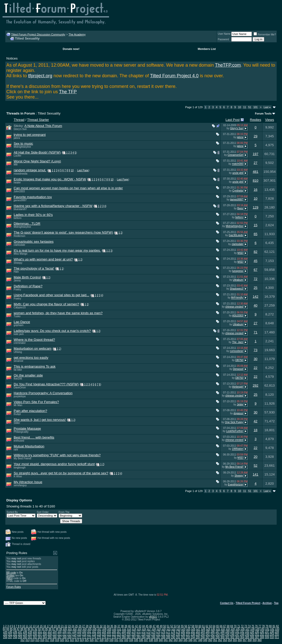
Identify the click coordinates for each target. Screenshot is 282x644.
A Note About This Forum (43, 126)
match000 (238, 164)
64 (214, 626)
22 (255, 368)
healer (17, 183)
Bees (240, 208)
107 (100, 629)
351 (215, 640)
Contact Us (227, 603)
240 (203, 634)
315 (37, 640)
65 (255, 234)
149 (30, 632)
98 (57, 629)
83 (4, 629)
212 (65, 634)
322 (72, 640)
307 (257, 637)
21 (62, 626)
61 (204, 626)
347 (195, 640)
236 (183, 634)
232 (163, 634)
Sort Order (43, 512)
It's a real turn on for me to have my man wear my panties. (57, 250)
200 (5, 634)
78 (263, 626)
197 (255, 154)
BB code (11, 573)
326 (92, 640)
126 (193, 629)
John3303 (19, 191)
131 (218, 629)
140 (262, 629)
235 (178, 634)
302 (232, 637)
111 (119, 629)
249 (247, 634)
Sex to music (23, 144)
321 (67, 640)
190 (232, 632)
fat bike (18, 370)
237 (188, 634)
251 (257, 634)
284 (143, 637)
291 (178, 637)
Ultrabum (238, 280)
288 (163, 637)
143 (277, 629)
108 (104, 629)
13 (34, 626)
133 (228, 629)
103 (80, 629)
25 (255, 288)
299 (217, 637)
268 (65, 637)
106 (94, 629)
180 (183, 632)
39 (126, 626)
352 (220, 640)
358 (250, 640)
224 (124, 634)
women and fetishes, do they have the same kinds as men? (58, 313)
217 (89, 634)
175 (158, 632)
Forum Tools (263, 113)
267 (59, 637)
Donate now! (71, 49)
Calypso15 (20, 307)
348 (200, 640)
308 (262, 637)
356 (240, 640)
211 (59, 634)
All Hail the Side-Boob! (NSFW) (37, 152)
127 (198, 629)
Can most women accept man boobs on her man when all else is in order (68, 188)
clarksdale (19, 245)
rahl (16, 450)
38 (122, 626)
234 (173, 634)
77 (260, 626)
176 (163, 632)
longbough (20, 468)
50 (165, 626)
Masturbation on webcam (33, 348)
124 (183, 629)
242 (213, 634)
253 (267, 634)
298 (213, 637)
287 (158, 637)
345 (186, 640)
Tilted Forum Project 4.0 (174, 76)
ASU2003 (238, 316)
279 (119, 637)
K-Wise (18, 476)
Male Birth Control (27, 277)
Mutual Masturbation (29, 446)
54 (179, 626)
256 (5, 637)
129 (255, 207)
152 (45, 632)
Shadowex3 (236, 289)
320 (62, 640)
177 (168, 632)
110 (114, 629)
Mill (16, 165)
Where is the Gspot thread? (34, 340)
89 (25, 629)
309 (267, 637)
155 (59, 632)
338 (151, 640)
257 (10, 637)
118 (154, 629)
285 (148, 637)
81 (274, 626)
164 (104, 632)
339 (156, 640)
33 (105, 626)
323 (77, 640)
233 (168, 634)
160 (84, 632)
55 (182, 626)
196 (262, 632)
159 (79, 632)
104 (85, 629)
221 (109, 634)
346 (190, 640)
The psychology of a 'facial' (34, 268)
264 (45, 637)
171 (139, 632)
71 (255, 332)
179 (178, 632)
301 (227, 637)
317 (47, 640)
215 (79, 634)
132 (223, 629)
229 (148, 634)
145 (10, 632)
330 (111, 640)
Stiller (17, 423)
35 (112, 626)
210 (55, 634)
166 (114, 632)
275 (99, 637)
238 (193, 634)
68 (228, 626)
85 (11, 629)
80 (270, 626)
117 (149, 629)
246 (232, 634)
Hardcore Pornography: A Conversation (43, 393)
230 (153, 634)
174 (153, 632)
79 (267, 626)
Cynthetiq (238, 191)
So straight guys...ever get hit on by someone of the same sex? (61, 473)
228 (143, 634)
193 (247, 632)
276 (104, 637)
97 (54, 629)
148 (25, 632)
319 (57, 640)
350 (210, 640)
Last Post (233, 120)
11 (245, 107)
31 (98, 626)
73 (255, 350)
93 (39, 629)
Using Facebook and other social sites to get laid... (51, 295)
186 (213, 632)
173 (148, 632)
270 (74, 637)
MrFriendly (237, 298)
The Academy (77, 34)
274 (94, 637)
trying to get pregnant (30, 135)
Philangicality (21, 432)
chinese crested (234, 307)
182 (193, 632)
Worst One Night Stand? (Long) (37, 161)
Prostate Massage (27, 429)
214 (74, 634)
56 (186, 626)
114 (134, 629)
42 (255, 421)
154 (55, 632)
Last (267, 107)
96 (50, 629)
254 (272, 634)
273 (89, 637)
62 (207, 626)
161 (89, 632)
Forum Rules (14, 587)
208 (45, 634)
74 (249, 626)
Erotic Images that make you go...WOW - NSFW (50, 179)
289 (168, 637)
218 (94, 634)
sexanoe (19, 361)
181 (188, 632)
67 (255, 270)
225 (129, 634)
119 (159, 629)
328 (102, 640)
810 (255, 181)
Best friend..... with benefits (34, 437)
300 (223, 637)
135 (238, 629)
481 (255, 172)
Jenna (17, 281)
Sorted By (12, 512)
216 (84, 634)
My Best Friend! (23, 458)
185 (208, 632)
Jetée (240, 404)
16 (255, 190)
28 (87, 626)
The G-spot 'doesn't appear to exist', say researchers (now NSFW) (63, 232)
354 (230, 640)
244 (223, 634)
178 (173, 632)
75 (253, 626)
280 (124, 637)
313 (28, 640)
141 (255, 474)
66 (221, 626)
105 (90, 629)
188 (223, 632)
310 (272, 637)
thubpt (17, 414)
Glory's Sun (20, 129)
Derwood (238, 369)
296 (203, 637)
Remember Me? (265, 35)
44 (143, 626)
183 (198, 632)
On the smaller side (28, 375)
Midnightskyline (22, 147)
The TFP (68, 92)
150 (35, 632)
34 (108, 626)
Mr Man (18, 405)
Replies (255, 120)
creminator (20, 343)
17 (48, 626)
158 (74, 632)
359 (254, 640)
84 (8, 629)
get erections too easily (31, 358)
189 (227, 632)
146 (15, 632)
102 (75, 629)
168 (124, 632)
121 (169, 629)
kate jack (19, 334)
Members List (207, 49)
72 (255, 279)
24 (73, 626)
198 (272, 632)
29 (255, 136)
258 (15, 637)
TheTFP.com (228, 65)
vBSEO (153, 617)
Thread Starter (38, 120)
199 (277, 632)
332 (121, 640)
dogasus (238, 413)
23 (69, 626)
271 (79, 637)
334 (131, 640)
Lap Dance (22, 322)
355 (235, 640)
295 (198, 637)
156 (65, 632)
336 (141, 640)
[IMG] (9, 578)
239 (198, 634)
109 (109, 629)
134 (233, 629)
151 (40, 632)
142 (255, 297)
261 (30, 637)
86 (15, 629)
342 (171, 640)
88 (22, 629)
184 (203, 632)
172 (143, 632)
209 (50, 634)
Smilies (10, 575)
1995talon (238, 449)
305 (247, 637)
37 (119, 626)
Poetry (17, 289)
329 (106, 640)
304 (242, 637)
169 (129, 632)
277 (109, 637)
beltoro (18, 218)
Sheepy (18, 263)
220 (104, 634)
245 (227, 634)
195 (257, 632)
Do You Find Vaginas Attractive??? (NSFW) (46, 384)
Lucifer (17, 156)
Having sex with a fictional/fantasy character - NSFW (53, 206)
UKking (18, 352)
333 (126, 640)
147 (20, 632)
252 (262, 634)
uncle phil (238, 173)
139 (258, 629)
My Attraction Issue (28, 482)
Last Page (83, 170)
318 (52, 640)
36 (115, 626)
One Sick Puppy (234, 422)
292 (255, 385)
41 (133, 626)
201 (10, 634)
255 (277, 634)
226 (134, 634)
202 (15, 634)
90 (29, 629)
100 (65, 629)
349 (205, 640)
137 (248, 629)
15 (255, 225)
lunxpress (238, 271)
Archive (267, 603)
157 (69, 632)
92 (36, 629)
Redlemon (20, 236)
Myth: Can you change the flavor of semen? (46, 304)
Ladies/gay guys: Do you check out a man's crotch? (52, 331)
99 (60, 629)
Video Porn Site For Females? (36, 402)
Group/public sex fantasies (34, 242)
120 (164, 629)
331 (116, 640)
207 (40, 634)
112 (124, 629)
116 (144, 629)
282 (134, 637)
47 (154, 626)
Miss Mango (21, 254)
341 (166, 640)
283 (139, 637)
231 (158, 634)
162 (94, 632)
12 (31, 626)
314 (32, 640)
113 (129, 629)
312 (22, 640)
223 (119, 634)
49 (161, 626)
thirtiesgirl (238, 387)
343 (176, 640)
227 (139, 634)
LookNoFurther (235, 431)
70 (235, 626)
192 (242, 632)
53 (175, 626)
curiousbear (236, 351)
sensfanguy (20, 485)
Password (223, 39)
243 (217, 634)
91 (32, 629)
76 (256, 626)
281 (129, 637)
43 (140, 626)
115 (139, 629)
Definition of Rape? (28, 286)
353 (225, 640)
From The (64, 512)
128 (203, 629)
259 (20, 637)
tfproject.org (40, 76)
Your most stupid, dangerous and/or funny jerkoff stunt (54, 464)
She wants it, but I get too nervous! (40, 420)
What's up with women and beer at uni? (43, 259)
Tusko (17, 316)
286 (153, 637)
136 (243, 629)
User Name (224, 34)
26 (80, 626)
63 (210, 626)
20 (255, 457)
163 (99, 632)
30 (255, 359)
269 (69, 637)
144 (5, 632)
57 (189, 626)
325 (87, 640)
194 (252, 632)
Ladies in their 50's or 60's (33, 215)
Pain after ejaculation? (30, 411)
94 (43, 629)
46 (151, 626)
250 (252, 634)
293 (188, 637)
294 (193, 637)
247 (237, 634)
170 (134, 632)
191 (237, 632)
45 (255, 261)
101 (255, 107)
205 (30, 634)
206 (35, 634)
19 (55, 626)
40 (255, 305)
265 (50, 637)
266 (55, 637)
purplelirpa (20, 396)
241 (208, 634)
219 (99, 634)
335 (136, 640)
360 (260, 640)
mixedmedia (21, 174)
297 (208, 637)
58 (193, 626)
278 (114, 637)
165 (109, 632)
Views (269, 120)
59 (196, 626)
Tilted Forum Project (248, 603)
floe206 (18, 379)
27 (255, 163)
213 (69, 634)
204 (25, 634)
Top (276, 603)
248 (242, 634)
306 (252, 637)
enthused (19, 441)
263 (40, 637)
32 (101, 626)
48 (158, 626)
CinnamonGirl (235, 155)
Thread (19, 120)
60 (200, 626)
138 (252, 629)
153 (50, 632)
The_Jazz (237, 342)
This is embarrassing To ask (35, 366)
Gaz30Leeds (236, 235)
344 (180, 640)
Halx (16, 272)
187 (217, 632)
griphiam (19, 325)
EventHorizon (236, 485)
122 (174, 629)
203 (20, 634)
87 (18, 629)
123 (178, 629)
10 (240, 107)
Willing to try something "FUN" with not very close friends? (57, 455)
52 (255, 466)
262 (35, 637)
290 (173, 637)
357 (245, 640)
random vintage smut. (30, 170)
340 (161, 640)
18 (255, 430)
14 (38, 626)
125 (188, 629)
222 (114, 634)
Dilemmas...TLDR (27, 224)
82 (255, 252)
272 (84, 637)
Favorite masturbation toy (33, 197)
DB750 (239, 360)
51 (250, 107)
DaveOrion (20, 387)
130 (213, 629)
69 (232, 626)
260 (25, 637)
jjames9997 (20, 200)
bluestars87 (20, 209)
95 (47, 629)
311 (277, 637)
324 (82, 640)
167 (119, 632)
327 (96, 640)
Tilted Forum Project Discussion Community (38, 34)
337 (146, 640)
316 (42, 640)
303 (237, 637)
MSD (240, 253)
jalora (17, 138)
